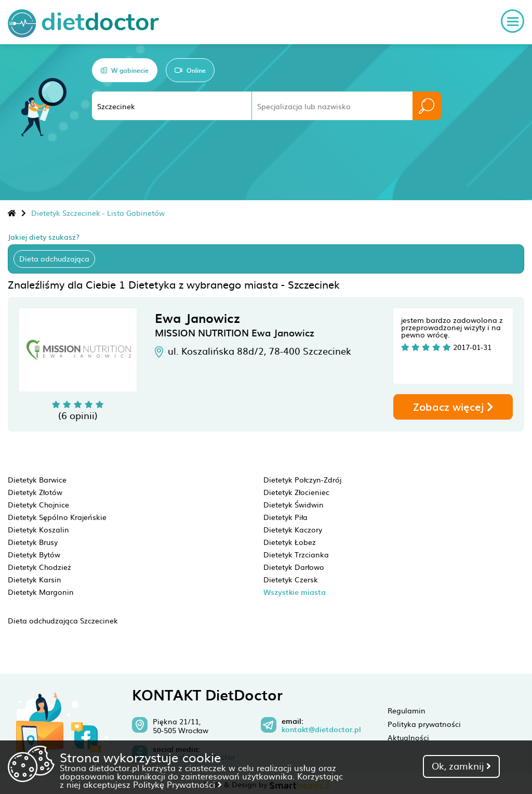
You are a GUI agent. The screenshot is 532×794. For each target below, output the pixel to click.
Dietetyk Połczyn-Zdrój (302, 479)
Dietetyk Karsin (35, 579)
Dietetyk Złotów (35, 492)
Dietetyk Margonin (41, 592)
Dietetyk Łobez (290, 542)
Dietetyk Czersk (291, 579)
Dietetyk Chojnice (38, 504)
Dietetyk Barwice (37, 479)
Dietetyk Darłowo (294, 567)
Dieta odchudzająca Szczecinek (63, 620)
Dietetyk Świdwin (294, 504)
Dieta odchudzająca (54, 258)
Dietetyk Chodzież (39, 567)
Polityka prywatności (424, 724)
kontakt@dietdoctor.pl (321, 730)
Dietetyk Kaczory (293, 529)
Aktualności (408, 737)
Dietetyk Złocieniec (296, 492)
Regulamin (407, 710)
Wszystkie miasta (295, 592)
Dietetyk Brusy (33, 542)
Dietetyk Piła (285, 517)
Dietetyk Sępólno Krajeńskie (57, 517)
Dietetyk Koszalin (38, 529)
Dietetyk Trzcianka (296, 554)
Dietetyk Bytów (34, 554)
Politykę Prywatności (177, 784)
